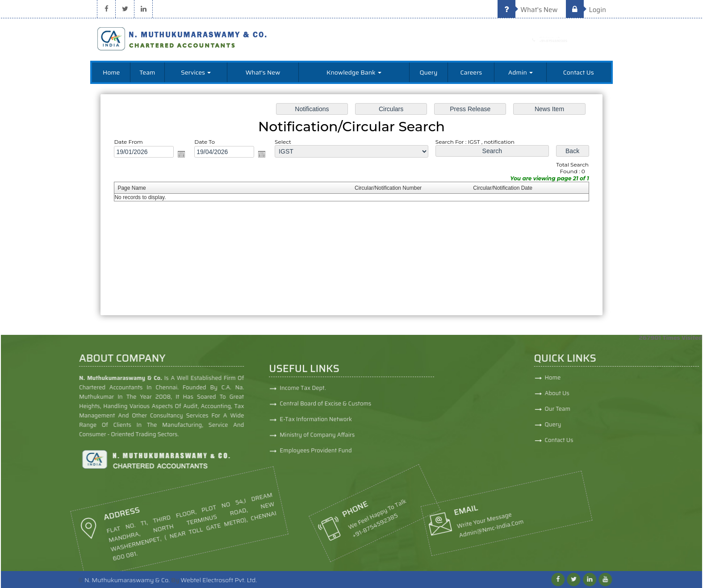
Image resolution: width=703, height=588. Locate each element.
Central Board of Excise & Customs (325, 461)
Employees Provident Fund (316, 507)
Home (111, 72)
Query (429, 72)
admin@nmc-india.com (420, 531)
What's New (528, 10)
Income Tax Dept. (303, 445)
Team (147, 72)
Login (586, 10)
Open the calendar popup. (185, 155)
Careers (471, 72)
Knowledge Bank (354, 72)
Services (196, 72)
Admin (521, 72)
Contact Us (579, 72)
